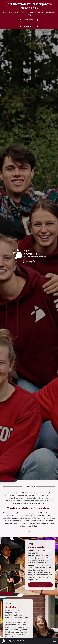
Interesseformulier (29, 26)
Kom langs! (29, 20)
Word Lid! (21, 641)
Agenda (12, 641)
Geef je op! (40, 585)
